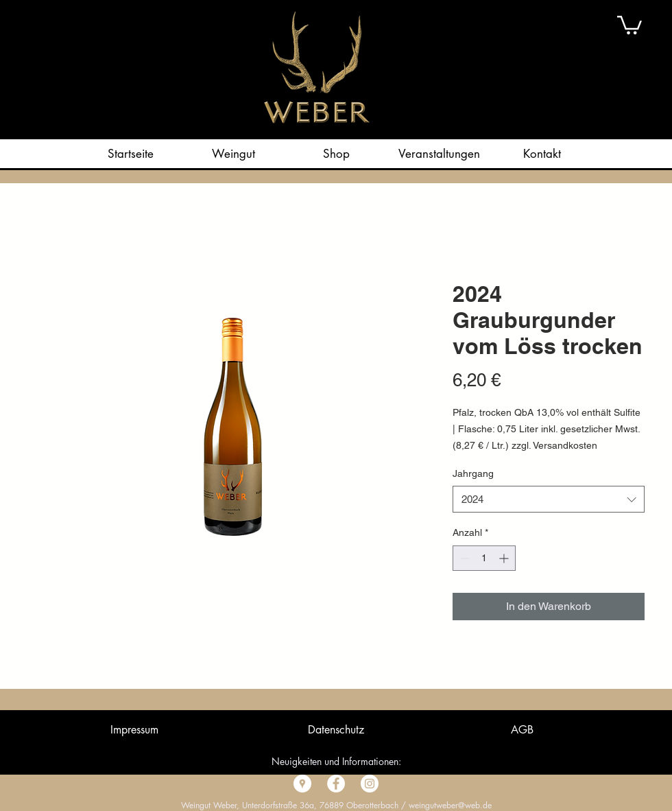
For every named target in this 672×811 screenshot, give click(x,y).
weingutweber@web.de (450, 805)
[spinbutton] (484, 558)
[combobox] (549, 499)
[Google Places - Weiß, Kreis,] (302, 784)
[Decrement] (463, 558)
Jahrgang (473, 473)
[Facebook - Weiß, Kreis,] (336, 784)
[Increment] (505, 558)
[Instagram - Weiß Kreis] (370, 784)
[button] (629, 24)
